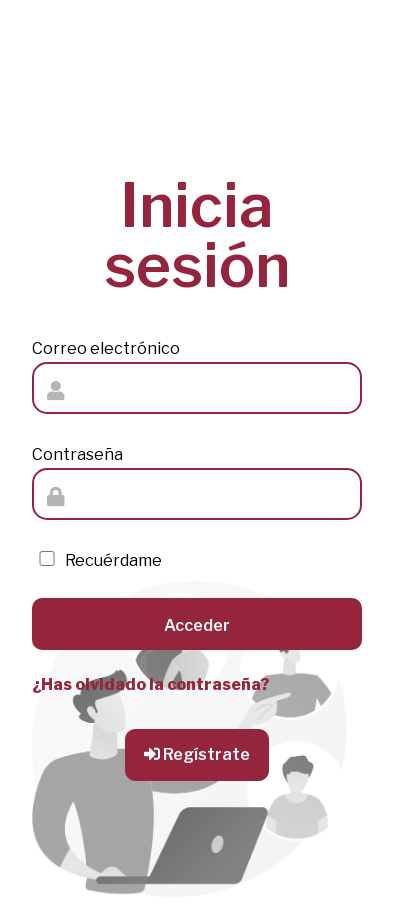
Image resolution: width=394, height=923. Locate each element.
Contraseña (77, 454)
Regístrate (197, 754)
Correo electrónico (106, 348)
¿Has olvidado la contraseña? (150, 684)
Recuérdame (97, 560)
